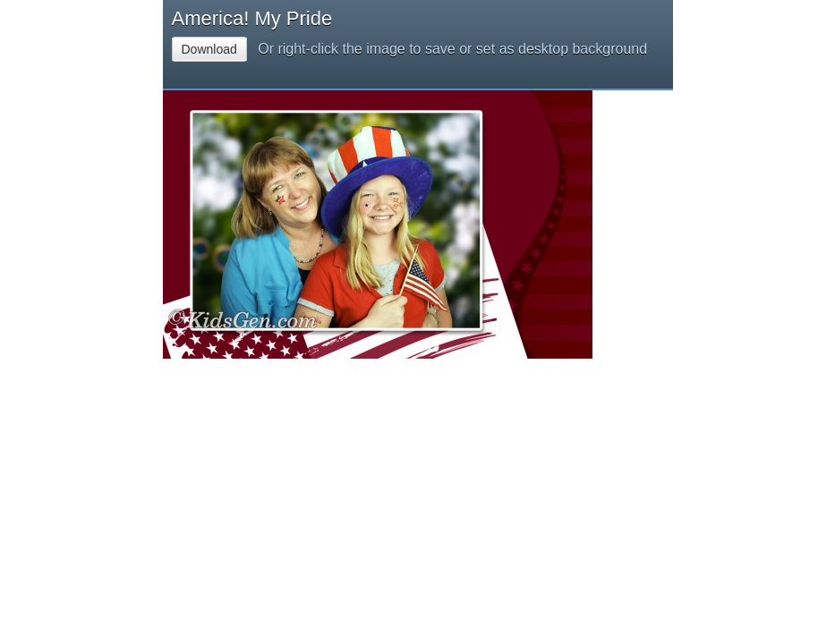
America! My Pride (252, 18)
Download (209, 49)
